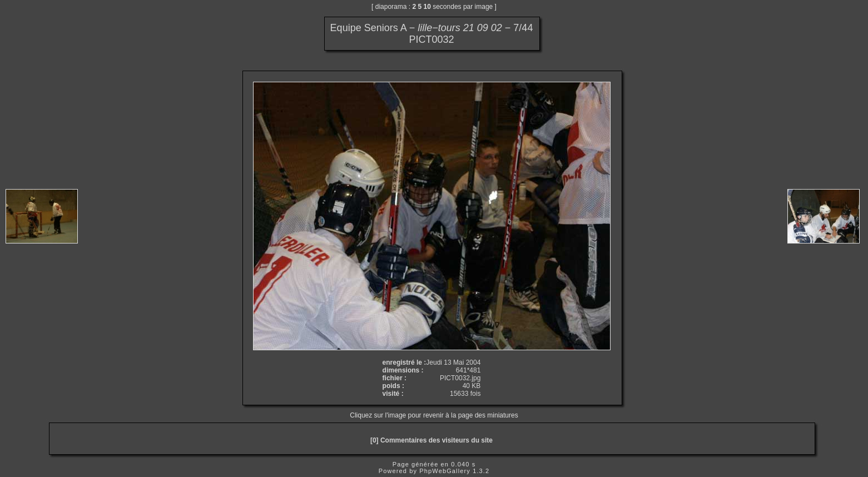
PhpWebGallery (445, 471)
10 (427, 7)
